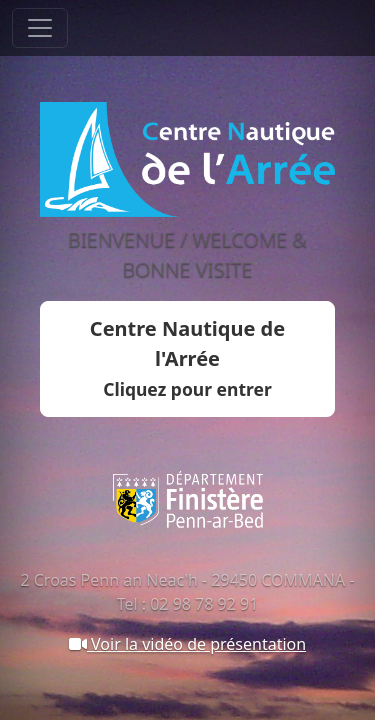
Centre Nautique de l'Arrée (187, 358)
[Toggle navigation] (40, 28)
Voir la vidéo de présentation (187, 644)
